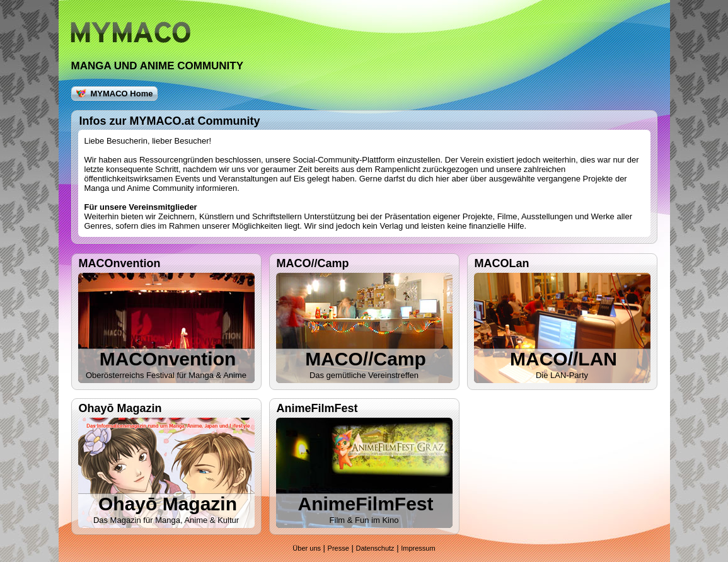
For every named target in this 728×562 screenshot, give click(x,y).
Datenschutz (375, 548)
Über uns (307, 548)
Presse (338, 548)
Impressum (418, 548)
